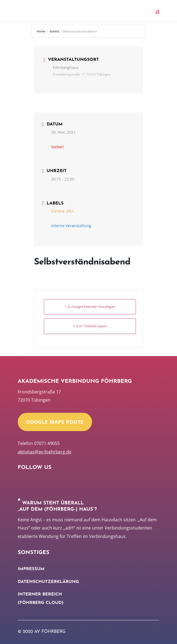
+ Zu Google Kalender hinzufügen (90, 307)
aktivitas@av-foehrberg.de (45, 452)
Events (54, 31)
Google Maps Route (55, 422)
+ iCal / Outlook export (90, 326)
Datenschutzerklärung (48, 582)
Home (41, 31)
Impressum (31, 569)
